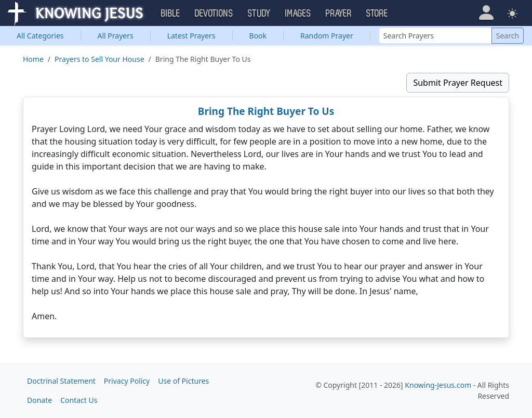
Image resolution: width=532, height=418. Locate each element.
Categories (40, 36)
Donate (39, 400)
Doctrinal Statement (61, 381)
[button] (486, 13)
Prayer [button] (339, 14)
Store (377, 14)
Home (33, 59)
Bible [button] (171, 14)
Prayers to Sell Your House (99, 59)
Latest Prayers (191, 36)
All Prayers (116, 36)
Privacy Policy (127, 381)
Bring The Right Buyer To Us (266, 111)
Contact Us (79, 400)
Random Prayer (327, 36)
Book (258, 36)
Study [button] (259, 14)
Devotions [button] (214, 14)
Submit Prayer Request (458, 83)
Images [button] (298, 14)
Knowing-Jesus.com (438, 385)
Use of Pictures (183, 381)
